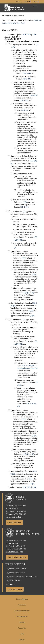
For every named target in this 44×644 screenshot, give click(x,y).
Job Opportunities (22, 617)
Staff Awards (10, 584)
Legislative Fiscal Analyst (15, 573)
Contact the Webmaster (22, 611)
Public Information (15, 589)
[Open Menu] (35, 7)
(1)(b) (25, 202)
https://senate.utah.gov (14, 517)
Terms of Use (22, 628)
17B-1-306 (27, 79)
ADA (22, 634)
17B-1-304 (27, 73)
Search (19, 2)
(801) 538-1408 (20, 514)
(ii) (33, 293)
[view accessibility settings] (28, 2)
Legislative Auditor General (16, 569)
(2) (37, 44)
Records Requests (22, 599)
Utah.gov (22, 640)
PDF (24, 35)
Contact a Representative (17, 557)
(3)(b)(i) (26, 454)
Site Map (22, 622)
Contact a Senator (14, 522)
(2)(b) (32, 316)
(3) (14, 47)
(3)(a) (24, 419)
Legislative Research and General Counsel (22, 577)
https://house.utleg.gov (14, 552)
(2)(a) (24, 258)
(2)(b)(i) (26, 293)
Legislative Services (13, 581)
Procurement (22, 605)
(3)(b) (32, 484)
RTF (29, 35)
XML (34, 35)
